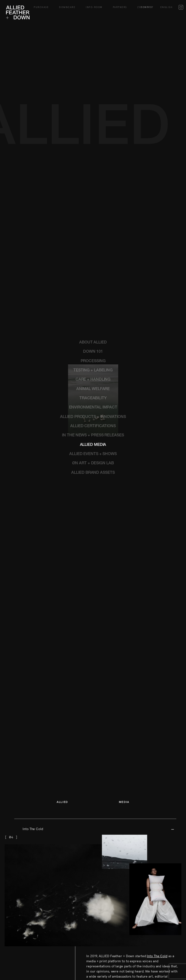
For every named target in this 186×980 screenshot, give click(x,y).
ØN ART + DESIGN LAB (93, 333)
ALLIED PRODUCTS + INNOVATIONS (93, 286)
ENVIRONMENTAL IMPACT (93, 277)
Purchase (41, 5)
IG (181, 5)
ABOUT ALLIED (93, 212)
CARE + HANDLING (93, 249)
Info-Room (94, 5)
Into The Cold (33, 698)
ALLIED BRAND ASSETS (93, 342)
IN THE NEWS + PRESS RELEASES (93, 305)
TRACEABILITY (93, 268)
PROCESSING (93, 231)
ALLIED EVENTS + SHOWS (93, 324)
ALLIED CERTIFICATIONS (93, 296)
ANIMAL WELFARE (93, 259)
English (167, 5)
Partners (120, 5)
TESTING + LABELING (93, 240)
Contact (147, 5)
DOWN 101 (93, 221)
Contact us (94, 912)
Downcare (67, 5)
